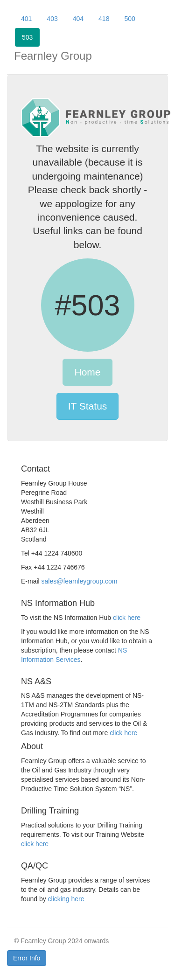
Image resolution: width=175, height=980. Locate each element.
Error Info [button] (27, 958)
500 (129, 19)
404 (78, 19)
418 (104, 19)
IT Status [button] (88, 406)
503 (27, 37)
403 (52, 19)
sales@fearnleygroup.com (80, 581)
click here (127, 618)
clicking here (66, 899)
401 (26, 19)
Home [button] (87, 372)
